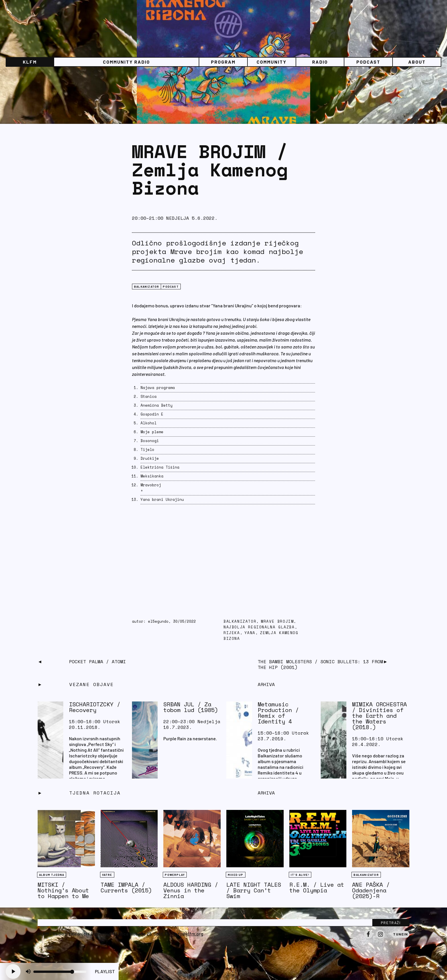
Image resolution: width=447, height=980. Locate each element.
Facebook (368, 938)
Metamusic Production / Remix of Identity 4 (278, 713)
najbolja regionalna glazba (259, 627)
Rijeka (232, 633)
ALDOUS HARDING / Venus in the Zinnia (191, 890)
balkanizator (240, 621)
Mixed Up (236, 875)
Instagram (380, 938)
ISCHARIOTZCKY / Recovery (95, 707)
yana (250, 633)
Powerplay (175, 875)
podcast (171, 287)
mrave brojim (277, 621)
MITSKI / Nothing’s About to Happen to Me (63, 890)
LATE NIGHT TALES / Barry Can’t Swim (254, 890)
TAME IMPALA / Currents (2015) (126, 887)
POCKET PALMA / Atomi (97, 662)
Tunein (400, 934)
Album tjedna (52, 875)
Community (272, 62)
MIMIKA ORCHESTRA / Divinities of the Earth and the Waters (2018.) (379, 716)
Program (223, 62)
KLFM (30, 62)
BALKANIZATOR (147, 287)
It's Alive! (300, 875)
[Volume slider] (60, 972)
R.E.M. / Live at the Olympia (317, 887)
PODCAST (368, 62)
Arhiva (266, 793)
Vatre (107, 875)
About (417, 62)
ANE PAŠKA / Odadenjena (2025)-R (371, 890)
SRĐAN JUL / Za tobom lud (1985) (191, 707)
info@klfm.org (189, 934)
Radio (320, 62)
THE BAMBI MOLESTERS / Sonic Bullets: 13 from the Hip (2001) (320, 664)
